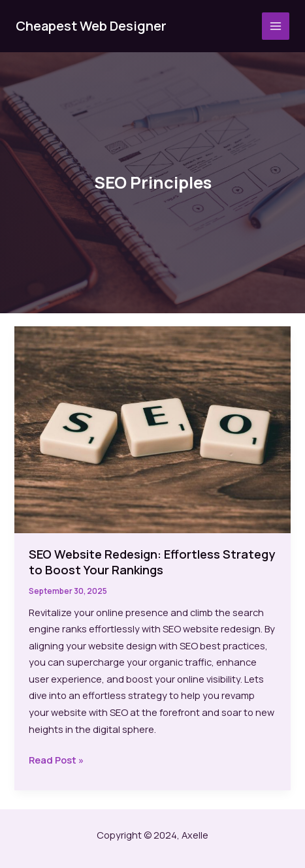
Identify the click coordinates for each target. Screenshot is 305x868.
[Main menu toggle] (276, 26)
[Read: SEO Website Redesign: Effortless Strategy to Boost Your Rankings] (152, 428)
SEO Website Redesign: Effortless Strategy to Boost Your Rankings (152, 562)
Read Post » (56, 760)
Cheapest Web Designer (91, 26)
